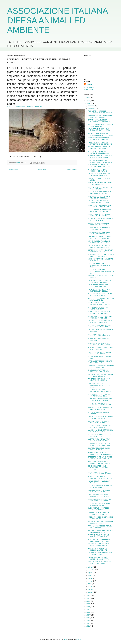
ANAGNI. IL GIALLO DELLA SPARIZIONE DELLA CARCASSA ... (100, 453)
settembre (91, 570)
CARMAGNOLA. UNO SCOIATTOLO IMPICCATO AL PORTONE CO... (100, 206)
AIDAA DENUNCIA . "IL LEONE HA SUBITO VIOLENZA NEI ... (99, 395)
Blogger (79, 639)
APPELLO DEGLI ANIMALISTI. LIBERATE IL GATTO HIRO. (98, 549)
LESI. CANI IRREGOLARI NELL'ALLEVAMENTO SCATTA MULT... (99, 265)
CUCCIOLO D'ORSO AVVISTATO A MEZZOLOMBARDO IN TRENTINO (100, 391)
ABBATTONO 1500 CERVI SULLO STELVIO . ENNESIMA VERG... (99, 462)
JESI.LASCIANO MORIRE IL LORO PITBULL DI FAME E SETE (99, 215)
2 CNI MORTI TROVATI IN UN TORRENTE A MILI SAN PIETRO (99, 404)
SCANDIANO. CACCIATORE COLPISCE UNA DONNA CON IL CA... (101, 255)
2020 (88, 601)
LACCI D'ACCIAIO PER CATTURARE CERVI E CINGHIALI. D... (100, 427)
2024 (88, 101)
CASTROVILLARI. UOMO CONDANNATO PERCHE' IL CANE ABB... (100, 385)
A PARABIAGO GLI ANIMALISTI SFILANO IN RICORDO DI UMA (99, 166)
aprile (90, 584)
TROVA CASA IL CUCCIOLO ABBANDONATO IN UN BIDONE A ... (101, 112)
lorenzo (89, 84)
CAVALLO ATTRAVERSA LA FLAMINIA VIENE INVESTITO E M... (100, 418)
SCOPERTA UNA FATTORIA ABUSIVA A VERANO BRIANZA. (101, 188)
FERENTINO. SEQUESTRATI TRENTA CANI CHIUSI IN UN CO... (100, 522)
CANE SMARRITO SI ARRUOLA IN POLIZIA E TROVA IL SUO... (99, 148)
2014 (88, 618)
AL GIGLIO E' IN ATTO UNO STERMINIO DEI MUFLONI (97, 170)
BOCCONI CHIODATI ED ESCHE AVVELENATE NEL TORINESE (99, 224)
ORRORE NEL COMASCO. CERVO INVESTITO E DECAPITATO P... (99, 237)
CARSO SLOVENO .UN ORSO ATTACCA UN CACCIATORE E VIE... (100, 143)
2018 (88, 607)
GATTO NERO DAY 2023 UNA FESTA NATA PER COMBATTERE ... (100, 322)
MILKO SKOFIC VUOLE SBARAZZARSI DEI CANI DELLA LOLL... (101, 260)
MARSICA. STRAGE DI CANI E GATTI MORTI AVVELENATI (100, 362)
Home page (42, 169)
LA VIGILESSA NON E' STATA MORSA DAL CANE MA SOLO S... (100, 431)
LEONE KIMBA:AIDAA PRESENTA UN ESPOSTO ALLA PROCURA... (100, 400)
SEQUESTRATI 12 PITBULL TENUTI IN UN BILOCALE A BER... (100, 531)
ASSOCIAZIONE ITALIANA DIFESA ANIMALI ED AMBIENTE (57, 20)
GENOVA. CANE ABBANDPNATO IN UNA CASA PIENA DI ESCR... (100, 193)
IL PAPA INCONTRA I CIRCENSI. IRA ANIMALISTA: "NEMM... (100, 116)
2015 (88, 615)
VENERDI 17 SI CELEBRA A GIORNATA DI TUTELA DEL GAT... (101, 349)
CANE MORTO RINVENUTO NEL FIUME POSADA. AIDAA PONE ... (100, 344)
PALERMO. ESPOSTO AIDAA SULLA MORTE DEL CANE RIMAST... (100, 157)
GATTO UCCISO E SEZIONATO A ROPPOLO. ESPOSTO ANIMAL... (99, 202)
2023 (88, 103)
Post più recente (13, 169)
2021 (88, 598)
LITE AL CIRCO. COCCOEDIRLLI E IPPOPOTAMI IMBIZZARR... (99, 286)
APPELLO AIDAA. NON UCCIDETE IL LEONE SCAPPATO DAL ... (100, 408)
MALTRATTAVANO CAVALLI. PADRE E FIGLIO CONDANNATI (100, 125)
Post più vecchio (71, 169)
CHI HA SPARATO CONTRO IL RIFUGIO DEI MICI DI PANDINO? (99, 304)
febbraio (91, 589)
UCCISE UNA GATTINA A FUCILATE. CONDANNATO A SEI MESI (100, 317)
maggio (91, 581)
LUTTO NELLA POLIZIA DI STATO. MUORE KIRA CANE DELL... (99, 290)
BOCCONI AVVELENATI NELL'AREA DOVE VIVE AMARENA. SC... (100, 152)
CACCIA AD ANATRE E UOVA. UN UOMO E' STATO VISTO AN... (99, 246)
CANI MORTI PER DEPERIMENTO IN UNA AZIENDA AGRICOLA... (100, 197)
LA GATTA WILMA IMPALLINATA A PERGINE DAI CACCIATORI (99, 440)
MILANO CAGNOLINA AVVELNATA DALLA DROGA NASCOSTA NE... (99, 242)
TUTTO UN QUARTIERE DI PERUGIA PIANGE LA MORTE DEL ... (100, 527)
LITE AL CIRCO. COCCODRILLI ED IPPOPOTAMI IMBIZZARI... (99, 281)
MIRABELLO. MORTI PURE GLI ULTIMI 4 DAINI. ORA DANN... (101, 554)
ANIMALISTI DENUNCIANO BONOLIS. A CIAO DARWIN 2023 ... (100, 184)
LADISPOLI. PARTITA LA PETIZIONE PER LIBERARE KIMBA (100, 353)
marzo (90, 587)
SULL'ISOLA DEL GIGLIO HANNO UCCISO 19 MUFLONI (99, 449)
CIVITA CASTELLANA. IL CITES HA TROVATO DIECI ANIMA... (99, 563)
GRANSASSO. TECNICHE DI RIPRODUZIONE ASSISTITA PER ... (100, 473)
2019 (88, 604)
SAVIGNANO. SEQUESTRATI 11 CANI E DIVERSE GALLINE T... (100, 375)
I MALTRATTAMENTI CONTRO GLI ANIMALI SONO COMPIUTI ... (99, 233)
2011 (88, 626)
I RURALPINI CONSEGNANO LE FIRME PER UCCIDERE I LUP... (101, 366)
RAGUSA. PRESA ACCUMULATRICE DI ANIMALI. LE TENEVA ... (101, 299)
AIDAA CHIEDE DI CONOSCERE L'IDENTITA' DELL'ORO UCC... (99, 139)
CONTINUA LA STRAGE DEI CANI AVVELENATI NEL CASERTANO (99, 444)
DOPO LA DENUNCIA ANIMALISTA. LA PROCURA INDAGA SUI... (100, 251)
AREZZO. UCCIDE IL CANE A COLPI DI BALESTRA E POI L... (101, 518)
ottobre (91, 567)
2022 (88, 596)
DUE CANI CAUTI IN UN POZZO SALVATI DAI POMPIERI (98, 509)
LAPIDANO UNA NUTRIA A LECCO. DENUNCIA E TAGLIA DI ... (99, 504)
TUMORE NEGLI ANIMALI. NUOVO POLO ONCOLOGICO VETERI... (99, 380)
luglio (90, 575)
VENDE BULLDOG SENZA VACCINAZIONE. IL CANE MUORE (100, 478)
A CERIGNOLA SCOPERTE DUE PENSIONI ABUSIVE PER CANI (99, 335)
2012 (88, 623)
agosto (90, 573)
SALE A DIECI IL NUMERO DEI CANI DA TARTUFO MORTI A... (100, 295)
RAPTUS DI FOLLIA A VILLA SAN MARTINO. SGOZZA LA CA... (98, 536)
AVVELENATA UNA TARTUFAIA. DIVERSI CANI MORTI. (98, 308)
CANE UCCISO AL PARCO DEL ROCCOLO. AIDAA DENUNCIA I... (100, 371)
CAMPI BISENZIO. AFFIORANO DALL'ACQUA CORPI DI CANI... (99, 495)
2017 (88, 609)
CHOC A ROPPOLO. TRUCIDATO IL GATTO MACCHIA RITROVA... (99, 211)
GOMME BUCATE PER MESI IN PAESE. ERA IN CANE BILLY (101, 229)
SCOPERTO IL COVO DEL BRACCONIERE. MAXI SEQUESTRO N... (101, 271)
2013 (88, 621)
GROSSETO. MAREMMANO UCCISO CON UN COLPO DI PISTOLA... (100, 458)
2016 (88, 612)
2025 (88, 98)
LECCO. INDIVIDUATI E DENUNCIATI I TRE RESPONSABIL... (100, 486)
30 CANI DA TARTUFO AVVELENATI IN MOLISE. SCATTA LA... (100, 219)
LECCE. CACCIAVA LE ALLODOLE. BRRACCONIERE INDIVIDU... (99, 500)
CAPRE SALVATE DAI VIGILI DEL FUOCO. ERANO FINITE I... (99, 513)
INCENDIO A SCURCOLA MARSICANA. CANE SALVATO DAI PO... (101, 491)
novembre (91, 109)
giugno (90, 578)
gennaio (91, 592)
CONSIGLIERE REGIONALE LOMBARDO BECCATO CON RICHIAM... (98, 468)
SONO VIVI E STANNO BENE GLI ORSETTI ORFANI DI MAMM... (99, 540)
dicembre (91, 106)
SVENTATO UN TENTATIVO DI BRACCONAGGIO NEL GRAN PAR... (101, 134)
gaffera (65, 639)
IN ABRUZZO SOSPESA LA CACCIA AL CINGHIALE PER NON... (100, 435)
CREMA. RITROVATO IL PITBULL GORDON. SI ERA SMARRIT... (99, 558)
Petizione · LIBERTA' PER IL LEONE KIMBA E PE (25, 107)
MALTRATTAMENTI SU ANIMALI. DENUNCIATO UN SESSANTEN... (100, 130)
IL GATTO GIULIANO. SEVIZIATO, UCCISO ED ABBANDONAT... (99, 545)
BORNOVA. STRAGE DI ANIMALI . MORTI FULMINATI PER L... (99, 422)
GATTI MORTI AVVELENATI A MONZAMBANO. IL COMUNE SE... (100, 121)
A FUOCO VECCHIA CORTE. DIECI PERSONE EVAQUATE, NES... (99, 326)
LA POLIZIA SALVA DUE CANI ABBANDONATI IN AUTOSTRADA (100, 161)
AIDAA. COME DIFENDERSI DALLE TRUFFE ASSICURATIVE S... (99, 313)
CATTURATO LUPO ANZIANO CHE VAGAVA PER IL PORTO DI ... (99, 175)
